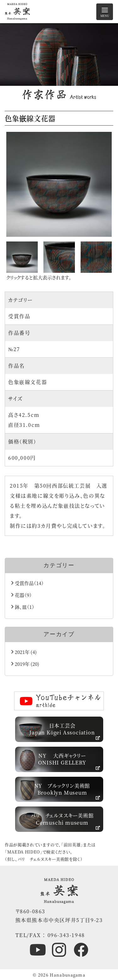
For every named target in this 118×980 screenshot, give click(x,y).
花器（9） (22, 595)
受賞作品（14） (28, 583)
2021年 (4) (24, 652)
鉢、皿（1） (23, 607)
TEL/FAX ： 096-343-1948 (50, 935)
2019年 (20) (25, 664)
